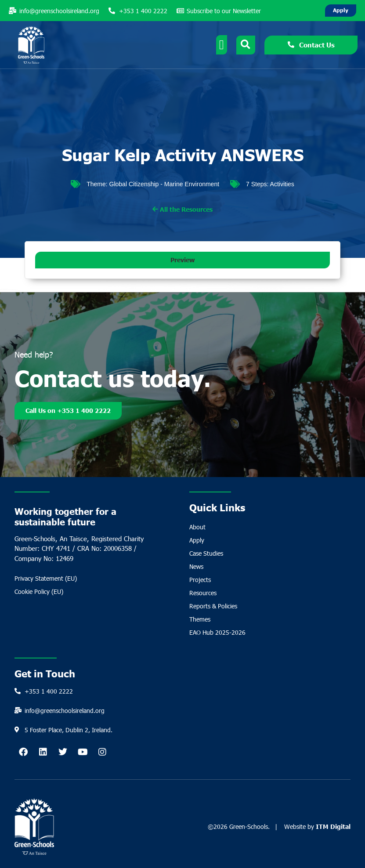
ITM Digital (333, 826)
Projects (200, 580)
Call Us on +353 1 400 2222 (68, 412)
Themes (200, 619)
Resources (203, 593)
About (197, 527)
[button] (182, 260)
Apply (197, 540)
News (196, 566)
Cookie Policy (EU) (39, 591)
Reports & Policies (213, 606)
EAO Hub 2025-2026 (217, 632)
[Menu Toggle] (222, 45)
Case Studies (206, 553)
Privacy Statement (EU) (46, 578)
